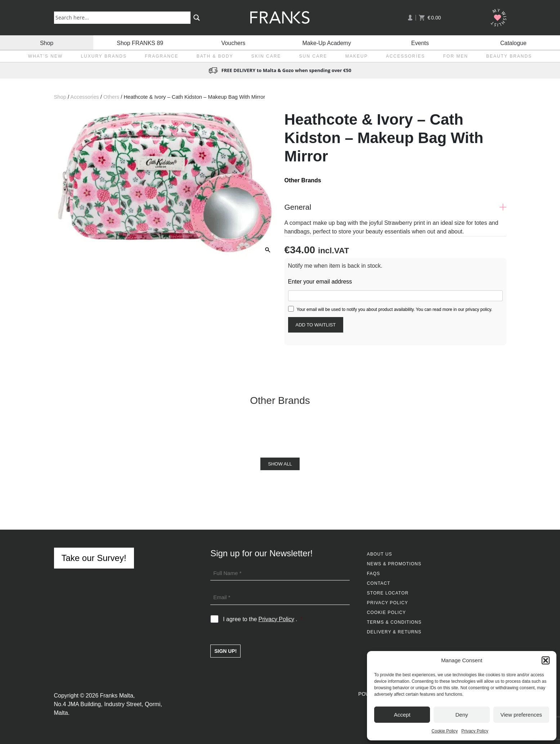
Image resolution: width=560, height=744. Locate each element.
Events (420, 42)
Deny (462, 715)
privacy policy (478, 309)
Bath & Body (215, 56)
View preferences (521, 715)
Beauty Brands (509, 56)
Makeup (357, 56)
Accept (402, 715)
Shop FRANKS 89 (140, 42)
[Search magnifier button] (197, 18)
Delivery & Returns (394, 632)
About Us (380, 554)
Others (111, 97)
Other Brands (303, 180)
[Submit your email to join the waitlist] (316, 325)
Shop (47, 42)
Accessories (406, 56)
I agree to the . (263, 619)
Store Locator (388, 593)
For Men (456, 56)
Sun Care (313, 56)
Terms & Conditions (394, 622)
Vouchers (234, 42)
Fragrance (162, 56)
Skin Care (266, 56)
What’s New (45, 56)
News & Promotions (394, 564)
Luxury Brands (104, 56)
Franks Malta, (117, 696)
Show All (280, 464)
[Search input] (124, 17)
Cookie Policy (445, 731)
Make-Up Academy (327, 42)
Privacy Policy (475, 731)
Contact (379, 583)
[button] (546, 660)
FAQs (373, 574)
